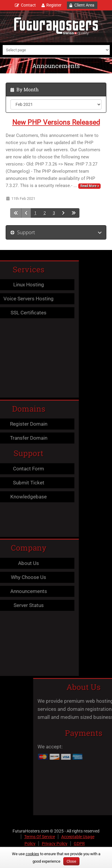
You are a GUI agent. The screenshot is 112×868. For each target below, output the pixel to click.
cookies (32, 854)
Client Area (84, 5)
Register (54, 5)
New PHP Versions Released (56, 122)
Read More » (90, 186)
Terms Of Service (40, 837)
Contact (28, 5)
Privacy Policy (55, 844)
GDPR (79, 844)
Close (71, 861)
